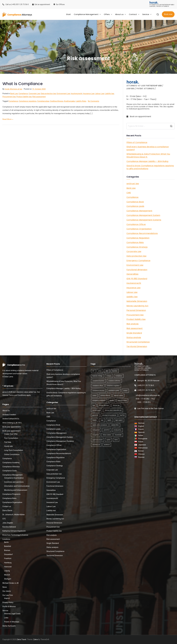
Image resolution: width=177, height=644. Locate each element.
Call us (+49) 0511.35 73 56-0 (16, 4)
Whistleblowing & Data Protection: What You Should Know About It (148, 155)
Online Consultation (12, 454)
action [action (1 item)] (100, 371)
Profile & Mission (9, 607)
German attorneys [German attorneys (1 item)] (104, 405)
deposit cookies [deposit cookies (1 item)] (118, 396)
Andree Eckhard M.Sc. (11, 419)
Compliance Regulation (138, 238)
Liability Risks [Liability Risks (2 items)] (115, 425)
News (5, 587)
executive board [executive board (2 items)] (122, 400)
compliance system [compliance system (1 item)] (114, 391)
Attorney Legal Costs (12, 614)
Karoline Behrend (9, 527)
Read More (8, 119)
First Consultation (11, 438)
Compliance (23, 94)
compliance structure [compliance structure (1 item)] (98, 391)
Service (147, 14)
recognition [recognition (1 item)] (96, 435)
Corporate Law (34, 94)
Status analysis (134, 337)
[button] (100, 14)
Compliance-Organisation (12, 502)
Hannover (8, 567)
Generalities (132, 274)
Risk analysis (133, 324)
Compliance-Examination (14, 478)
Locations (6, 539)
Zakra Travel (21, 639)
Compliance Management (87, 14)
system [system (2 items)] (108, 440)
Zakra (36, 639)
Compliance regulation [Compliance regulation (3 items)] (113, 386)
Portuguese (142, 439)
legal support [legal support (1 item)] (119, 420)
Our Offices (59, 4)
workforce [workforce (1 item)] (107, 445)
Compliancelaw (43, 101)
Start (69, 14)
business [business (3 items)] (115, 371)
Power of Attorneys (12, 622)
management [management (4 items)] (96, 430)
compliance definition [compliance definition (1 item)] (114, 381)
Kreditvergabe (69, 101)
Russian (141, 457)
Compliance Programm (11, 494)
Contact (134, 14)
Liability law (109, 94)
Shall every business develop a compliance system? (148, 148)
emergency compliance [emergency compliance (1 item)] (99, 400)
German (141, 423)
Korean (141, 451)
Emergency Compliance (138, 261)
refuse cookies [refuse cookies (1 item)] (107, 435)
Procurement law (9, 97)
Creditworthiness (57, 101)
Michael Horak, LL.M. (11, 583)
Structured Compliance (138, 342)
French (141, 429)
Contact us (7, 506)
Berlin (6, 542)
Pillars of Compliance (137, 142)
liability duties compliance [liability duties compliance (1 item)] (100, 425)
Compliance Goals (10, 471)
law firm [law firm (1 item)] (122, 415)
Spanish (141, 432)
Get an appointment (41, 4)
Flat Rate (8, 442)
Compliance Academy (11, 463)
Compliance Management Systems (144, 220)
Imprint (7, 598)
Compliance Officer (136, 224)
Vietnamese (143, 448)
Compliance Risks (135, 242)
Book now (168, 14)
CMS (129, 193)
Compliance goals (135, 206)
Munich (7, 575)
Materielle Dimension (137, 301)
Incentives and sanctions (14, 482)
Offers (108, 14)
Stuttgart (8, 579)
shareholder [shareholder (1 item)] (118, 435)
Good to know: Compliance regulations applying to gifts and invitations (150, 167)
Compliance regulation (28, 101)
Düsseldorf (8, 554)
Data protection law (48, 94)
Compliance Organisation (139, 229)
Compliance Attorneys (11, 467)
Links (6, 618)
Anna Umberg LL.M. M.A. (12, 423)
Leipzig (7, 571)
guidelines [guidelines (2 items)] (95, 415)
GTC (4, 519)
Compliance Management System (143, 215)
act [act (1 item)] (93, 371)
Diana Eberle (7, 511)
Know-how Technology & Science (15, 535)
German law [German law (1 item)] (116, 405)
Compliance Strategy (137, 247)
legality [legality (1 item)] (109, 420)
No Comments (94, 101)
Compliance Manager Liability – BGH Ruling (147, 161)
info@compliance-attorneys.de (148, 395)
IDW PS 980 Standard (137, 279)
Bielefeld (8, 546)
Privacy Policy (8, 602)
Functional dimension (137, 270)
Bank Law (14, 94)
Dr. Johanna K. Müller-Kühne (14, 515)
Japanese (142, 445)
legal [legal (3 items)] (102, 420)
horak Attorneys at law (14, 89)
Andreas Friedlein (9, 415)
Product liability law (24, 97)
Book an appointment (139, 116)
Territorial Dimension (137, 346)
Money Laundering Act (137, 306)
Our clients (7, 591)
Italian (140, 435)
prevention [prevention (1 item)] (107, 430)
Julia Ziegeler (8, 523)
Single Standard (134, 333)
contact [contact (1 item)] (125, 391)
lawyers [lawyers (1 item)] (95, 420)
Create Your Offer (11, 434)
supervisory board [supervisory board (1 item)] (97, 440)
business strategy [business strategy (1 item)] (97, 376)
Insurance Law (89, 94)
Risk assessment (39, 97)
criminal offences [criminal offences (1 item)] (105, 396)
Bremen (7, 550)
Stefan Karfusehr (9, 626)
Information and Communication (17, 486)
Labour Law (100, 94)
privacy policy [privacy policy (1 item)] (118, 430)
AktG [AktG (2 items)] (107, 371)
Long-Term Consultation (14, 450)
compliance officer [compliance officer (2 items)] (98, 386)
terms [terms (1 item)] (116, 440)
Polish (140, 442)
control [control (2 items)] (94, 396)
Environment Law (63, 94)
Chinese (141, 454)
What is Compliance (23, 84)
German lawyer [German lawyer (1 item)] (97, 410)
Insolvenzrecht (77, 94)
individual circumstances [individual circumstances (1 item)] (109, 415)
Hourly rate (8, 446)
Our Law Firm (8, 595)
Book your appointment (12, 427)
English (141, 426)
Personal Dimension (136, 310)
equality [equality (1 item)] (112, 400)
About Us (6, 411)
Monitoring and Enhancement (16, 490)
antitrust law (133, 184)
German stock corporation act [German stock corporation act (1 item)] (113, 410)
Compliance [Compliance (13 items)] (119, 376)
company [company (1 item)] (109, 376)
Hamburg (8, 563)
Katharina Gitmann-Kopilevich (14, 531)
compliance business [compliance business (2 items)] (98, 381)
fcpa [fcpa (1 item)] (94, 405)
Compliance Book (135, 202)
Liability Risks (81, 101)
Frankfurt (8, 558)
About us (121, 14)
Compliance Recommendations (142, 233)
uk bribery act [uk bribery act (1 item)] (96, 445)
